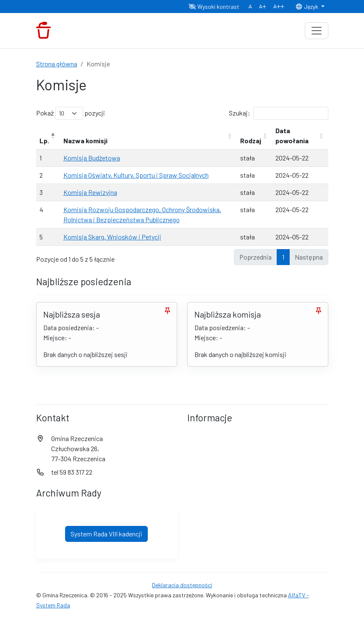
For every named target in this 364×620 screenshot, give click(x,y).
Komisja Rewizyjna (90, 192)
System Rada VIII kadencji (106, 534)
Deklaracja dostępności (182, 585)
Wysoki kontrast (214, 7)
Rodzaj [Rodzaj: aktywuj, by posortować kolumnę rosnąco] (251, 141)
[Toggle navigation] (317, 31)
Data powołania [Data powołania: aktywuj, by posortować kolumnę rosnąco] (292, 135)
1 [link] (283, 257)
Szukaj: (279, 113)
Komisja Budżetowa (92, 158)
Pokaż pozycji (71, 113)
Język (307, 7)
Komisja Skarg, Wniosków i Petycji (112, 237)
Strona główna (57, 64)
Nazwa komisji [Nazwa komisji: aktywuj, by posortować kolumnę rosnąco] (85, 141)
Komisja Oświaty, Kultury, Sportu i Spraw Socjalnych (136, 175)
